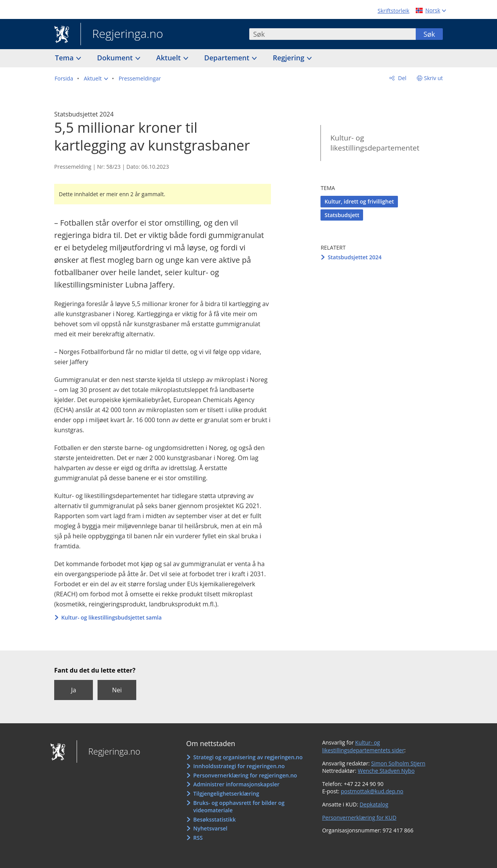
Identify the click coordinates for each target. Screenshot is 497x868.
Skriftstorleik (394, 11)
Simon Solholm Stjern (398, 763)
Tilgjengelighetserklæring (226, 794)
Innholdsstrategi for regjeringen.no (239, 766)
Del (402, 78)
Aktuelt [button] (170, 58)
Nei (117, 690)
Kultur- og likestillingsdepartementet (375, 143)
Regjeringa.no (122, 34)
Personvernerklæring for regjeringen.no (245, 775)
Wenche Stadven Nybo (386, 771)
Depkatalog (374, 804)
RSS (198, 838)
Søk (429, 34)
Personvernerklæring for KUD (359, 817)
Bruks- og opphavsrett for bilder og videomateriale (239, 807)
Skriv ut (434, 78)
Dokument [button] (116, 58)
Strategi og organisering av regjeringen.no (248, 757)
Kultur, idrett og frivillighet (359, 201)
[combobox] (332, 34)
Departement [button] (228, 58)
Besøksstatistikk (214, 819)
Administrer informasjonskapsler (236, 784)
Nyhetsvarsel (210, 828)
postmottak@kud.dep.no (372, 791)
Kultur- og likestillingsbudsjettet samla (111, 617)
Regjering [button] (290, 58)
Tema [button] (65, 58)
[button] (96, 79)
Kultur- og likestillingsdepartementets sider (363, 746)
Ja (73, 690)
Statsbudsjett (342, 215)
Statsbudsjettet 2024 (355, 257)
